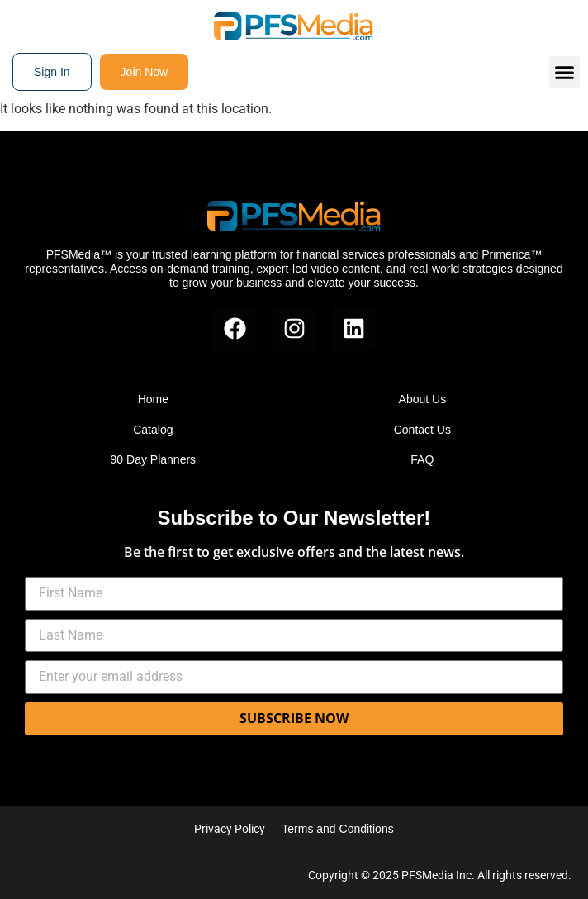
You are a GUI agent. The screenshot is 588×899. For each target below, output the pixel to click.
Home (153, 399)
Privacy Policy (230, 829)
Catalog (153, 430)
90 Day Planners (154, 459)
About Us (423, 399)
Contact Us (422, 430)
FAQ (422, 459)
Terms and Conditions (337, 829)
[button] (565, 72)
